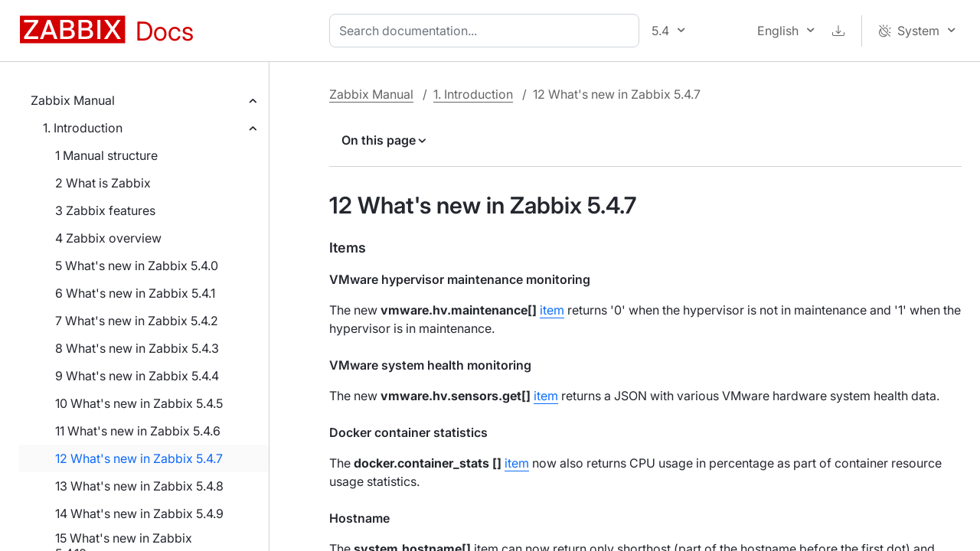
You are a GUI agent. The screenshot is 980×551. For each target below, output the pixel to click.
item (552, 310)
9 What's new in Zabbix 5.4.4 (137, 376)
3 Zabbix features (105, 210)
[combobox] (487, 31)
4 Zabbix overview (108, 238)
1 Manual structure (106, 155)
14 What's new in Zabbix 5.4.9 (139, 514)
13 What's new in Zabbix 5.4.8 (139, 486)
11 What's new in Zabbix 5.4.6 (138, 431)
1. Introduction (83, 128)
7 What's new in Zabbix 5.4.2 (137, 321)
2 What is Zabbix (103, 183)
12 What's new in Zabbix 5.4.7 (139, 458)
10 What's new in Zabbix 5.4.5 (139, 403)
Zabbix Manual (73, 100)
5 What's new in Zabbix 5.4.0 (137, 266)
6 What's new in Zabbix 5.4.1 (135, 293)
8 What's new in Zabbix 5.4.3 (137, 348)
